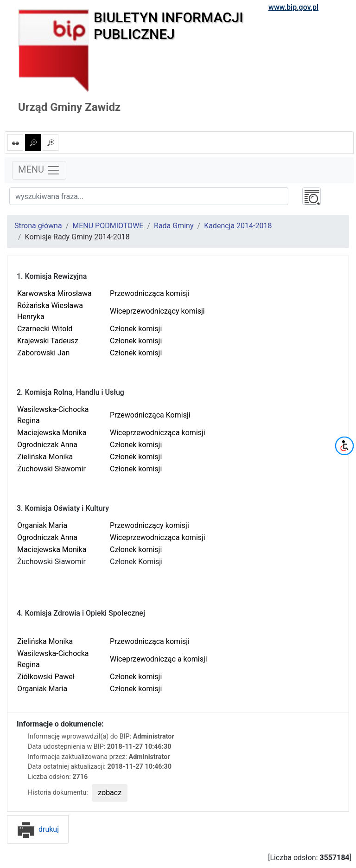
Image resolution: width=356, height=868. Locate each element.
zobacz (110, 793)
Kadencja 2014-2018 (238, 226)
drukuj (38, 829)
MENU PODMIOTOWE (108, 226)
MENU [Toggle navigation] (39, 170)
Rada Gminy (174, 226)
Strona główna (38, 226)
